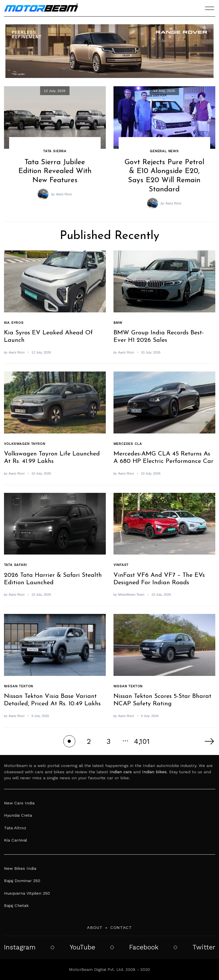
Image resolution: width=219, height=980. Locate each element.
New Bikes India (20, 868)
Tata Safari (16, 565)
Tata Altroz (15, 828)
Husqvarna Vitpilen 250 (27, 893)
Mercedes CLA (128, 444)
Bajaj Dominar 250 (22, 881)
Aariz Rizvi (64, 194)
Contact (121, 927)
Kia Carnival (16, 840)
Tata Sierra (55, 151)
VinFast (121, 565)
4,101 (142, 741)
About (95, 927)
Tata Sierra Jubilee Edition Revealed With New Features (55, 171)
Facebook (144, 947)
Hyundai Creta (18, 815)
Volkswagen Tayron (25, 444)
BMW (118, 323)
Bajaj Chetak (16, 905)
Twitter (204, 947)
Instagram (20, 947)
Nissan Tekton (19, 686)
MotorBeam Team (131, 594)
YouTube (82, 947)
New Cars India (19, 803)
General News (164, 151)
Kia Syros (14, 323)
